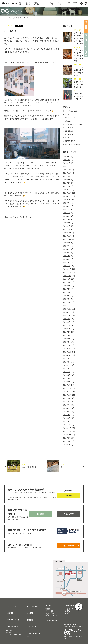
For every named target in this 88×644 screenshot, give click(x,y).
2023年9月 (67, 221)
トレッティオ (10, 634)
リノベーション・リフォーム (14, 638)
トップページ (10, 614)
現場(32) (66, 155)
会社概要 (29, 619)
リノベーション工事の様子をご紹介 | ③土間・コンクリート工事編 (78, 41)
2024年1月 (67, 209)
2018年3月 (67, 429)
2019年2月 (67, 394)
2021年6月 (67, 304)
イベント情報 (49, 619)
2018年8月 (67, 413)
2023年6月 (67, 231)
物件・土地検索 (51, 628)
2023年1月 (67, 247)
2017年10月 (68, 445)
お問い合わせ (69, 524)
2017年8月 (67, 451)
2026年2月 (67, 183)
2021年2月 (67, 317)
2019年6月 (67, 381)
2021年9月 (67, 295)
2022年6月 (67, 266)
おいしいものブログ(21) (72, 127)
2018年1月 (67, 435)
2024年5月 (67, 196)
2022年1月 (67, 282)
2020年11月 (68, 327)
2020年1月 (67, 359)
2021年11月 (68, 288)
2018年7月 (67, 416)
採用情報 (29, 625)
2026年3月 (67, 180)
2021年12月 (68, 285)
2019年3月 (67, 391)
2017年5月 (67, 454)
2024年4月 (67, 199)
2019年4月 (67, 387)
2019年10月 (68, 368)
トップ (6, 18)
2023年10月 (68, 218)
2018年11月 (68, 403)
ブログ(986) (68, 137)
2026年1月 (67, 186)
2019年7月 (67, 378)
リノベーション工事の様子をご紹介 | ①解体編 (78, 81)
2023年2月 (67, 244)
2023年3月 (67, 241)
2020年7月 (67, 340)
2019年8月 (67, 375)
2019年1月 (67, 397)
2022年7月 (67, 263)
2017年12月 (68, 438)
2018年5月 (67, 423)
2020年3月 (67, 352)
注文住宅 (8, 636)
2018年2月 (67, 432)
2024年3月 (67, 202)
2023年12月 (68, 212)
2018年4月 (67, 426)
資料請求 (40, 524)
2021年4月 (67, 311)
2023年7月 (67, 228)
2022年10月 (68, 256)
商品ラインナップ (12, 631)
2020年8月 (67, 336)
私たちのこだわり (12, 625)
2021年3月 (67, 314)
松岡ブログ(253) (69, 152)
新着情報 (48, 617)
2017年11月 (68, 442)
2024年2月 (67, 205)
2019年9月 (67, 371)
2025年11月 (68, 193)
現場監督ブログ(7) (70, 159)
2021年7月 (67, 301)
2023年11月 (68, 215)
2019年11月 (68, 365)
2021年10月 (68, 292)
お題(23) (66, 130)
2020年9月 (67, 333)
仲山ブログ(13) (69, 146)
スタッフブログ (15, 18)
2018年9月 (67, 410)
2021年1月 (67, 320)
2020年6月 (67, 343)
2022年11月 (68, 253)
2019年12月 (68, 362)
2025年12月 (68, 190)
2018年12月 (68, 400)
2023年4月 (67, 237)
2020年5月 (67, 346)
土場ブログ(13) (69, 149)
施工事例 (9, 619)
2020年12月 (68, 324)
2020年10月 (68, 330)
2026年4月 (67, 177)
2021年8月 (67, 298)
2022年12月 (68, 250)
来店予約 (69, 505)
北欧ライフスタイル (51, 623)
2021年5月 (67, 308)
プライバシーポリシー (33, 637)
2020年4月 (67, 349)
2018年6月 (67, 419)
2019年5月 (67, 384)
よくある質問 (30, 631)
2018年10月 (68, 407)
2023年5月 (67, 234)
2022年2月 (67, 279)
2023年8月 (67, 225)
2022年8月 (67, 260)
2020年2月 (67, 355)
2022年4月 (67, 272)
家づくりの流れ (31, 614)
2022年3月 (67, 276)
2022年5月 (67, 269)
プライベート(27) (70, 134)
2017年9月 (67, 448)
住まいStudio (69, 554)
